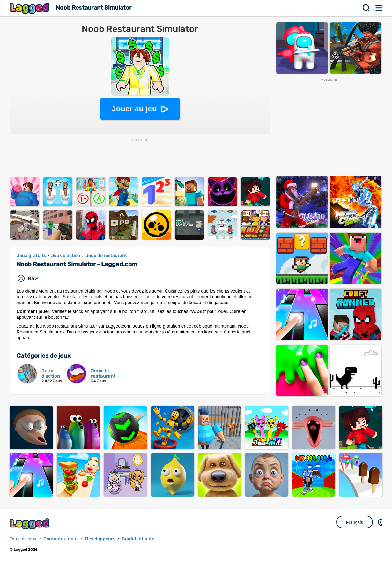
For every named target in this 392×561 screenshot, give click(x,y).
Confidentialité (138, 539)
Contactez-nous (61, 539)
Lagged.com (30, 524)
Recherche (366, 8)
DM (381, 522)
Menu (379, 8)
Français (355, 522)
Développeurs (100, 539)
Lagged (30, 8)
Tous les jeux (23, 539)
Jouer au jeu (134, 109)
